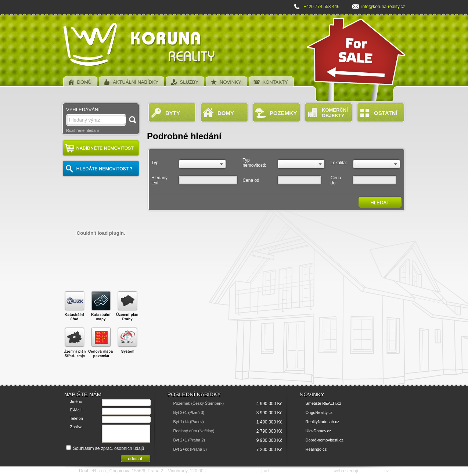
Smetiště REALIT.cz (323, 403)
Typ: (156, 163)
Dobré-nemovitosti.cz (325, 440)
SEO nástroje (371, 471)
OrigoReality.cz (319, 412)
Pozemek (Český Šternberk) (199, 403)
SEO (328, 471)
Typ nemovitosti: (254, 163)
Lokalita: (339, 163)
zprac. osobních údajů (123, 448)
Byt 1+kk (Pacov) (189, 422)
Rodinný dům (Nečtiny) (194, 431)
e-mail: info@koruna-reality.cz (233, 471)
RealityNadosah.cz (323, 422)
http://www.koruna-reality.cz (296, 471)
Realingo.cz (316, 449)
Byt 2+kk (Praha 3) (190, 449)
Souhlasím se (105, 448)
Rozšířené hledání (82, 130)
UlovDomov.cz (318, 431)
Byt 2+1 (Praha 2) (189, 440)
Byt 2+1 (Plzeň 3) (189, 412)
